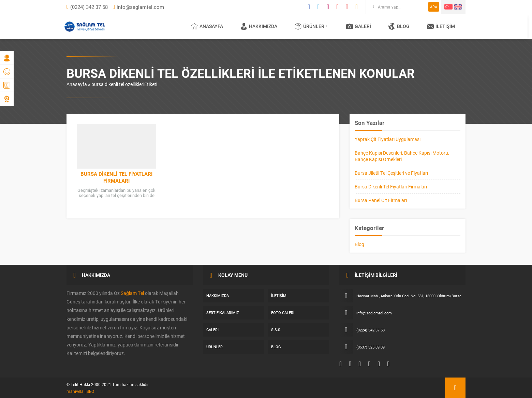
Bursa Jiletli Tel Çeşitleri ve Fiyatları (391, 173)
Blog (359, 244)
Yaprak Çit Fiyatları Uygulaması (388, 139)
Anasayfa (77, 84)
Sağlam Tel (132, 293)
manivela (75, 391)
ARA (434, 7)
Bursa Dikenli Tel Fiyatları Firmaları (116, 177)
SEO (90, 391)
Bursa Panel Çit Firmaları (381, 200)
